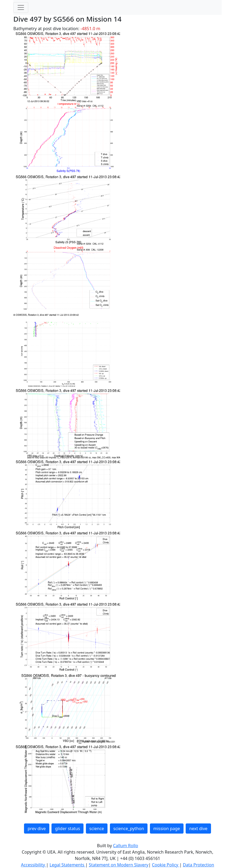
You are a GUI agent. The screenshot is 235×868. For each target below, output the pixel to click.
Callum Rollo (126, 846)
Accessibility (33, 865)
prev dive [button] (37, 829)
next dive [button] (198, 829)
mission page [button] (167, 829)
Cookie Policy (166, 865)
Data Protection (198, 865)
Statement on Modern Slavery (119, 865)
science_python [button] (129, 829)
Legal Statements (67, 865)
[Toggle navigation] (21, 7)
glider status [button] (67, 829)
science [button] (97, 829)
